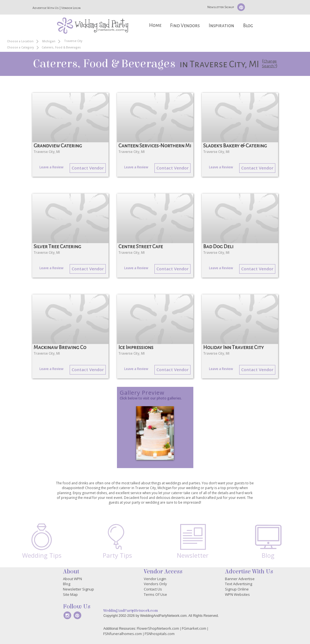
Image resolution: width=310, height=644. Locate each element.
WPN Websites (237, 594)
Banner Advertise (240, 579)
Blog (248, 26)
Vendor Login (71, 8)
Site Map (70, 594)
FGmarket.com (194, 628)
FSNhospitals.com (160, 634)
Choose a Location (20, 41)
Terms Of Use (155, 594)
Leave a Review (51, 167)
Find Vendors (185, 26)
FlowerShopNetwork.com (158, 628)
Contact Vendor (88, 168)
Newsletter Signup (221, 7)
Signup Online (237, 589)
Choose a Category (20, 47)
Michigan (49, 41)
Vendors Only (155, 584)
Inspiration (221, 26)
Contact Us (153, 589)
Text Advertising (239, 584)
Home (155, 25)
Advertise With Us (46, 8)
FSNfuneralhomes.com (123, 634)
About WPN (72, 579)
